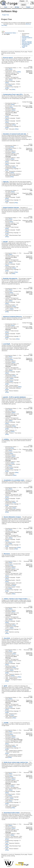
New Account (32, 3)
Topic (23, 47)
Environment (25, 36)
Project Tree (6, 15)
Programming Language (26, 45)
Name (24, 40)
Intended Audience (27, 38)
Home (6, 7)
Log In (32, 2)
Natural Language (27, 42)
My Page (17, 7)
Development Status (10, 33)
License (24, 39)
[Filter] (11, 69)
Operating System (27, 43)
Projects (28, 7)
